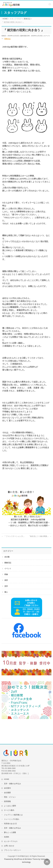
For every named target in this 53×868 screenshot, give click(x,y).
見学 (6, 586)
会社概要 (7, 793)
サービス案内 (9, 810)
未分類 (7, 557)
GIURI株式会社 (23, 856)
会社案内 (7, 788)
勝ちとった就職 (10, 832)
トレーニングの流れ (12, 819)
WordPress (18, 859)
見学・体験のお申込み (12, 784)
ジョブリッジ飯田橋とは (13, 815)
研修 (6, 574)
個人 (6, 592)
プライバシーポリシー (12, 850)
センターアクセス (11, 841)
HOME (7, 779)
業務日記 (7, 39)
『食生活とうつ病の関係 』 (40, 536)
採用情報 (7, 801)
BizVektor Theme (31, 859)
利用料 (7, 837)
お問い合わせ (9, 846)
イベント (8, 569)
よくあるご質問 (10, 806)
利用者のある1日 (10, 824)
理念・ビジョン (10, 797)
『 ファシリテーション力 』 (13, 536)
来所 (6, 580)
